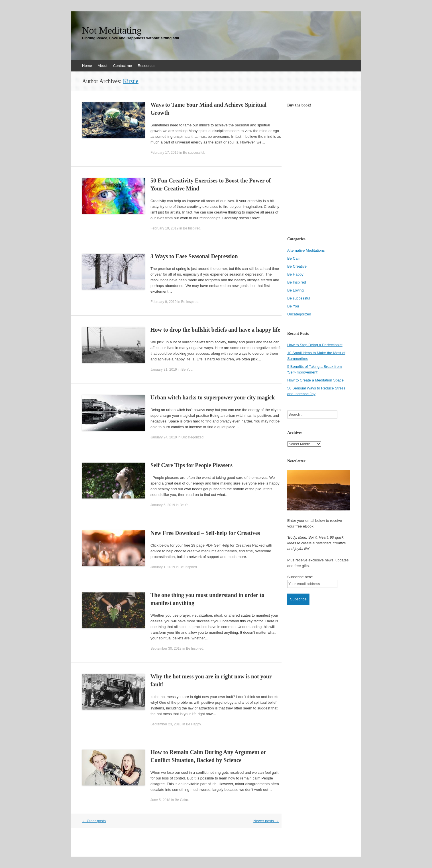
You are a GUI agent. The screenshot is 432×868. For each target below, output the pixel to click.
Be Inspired (192, 228)
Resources (146, 66)
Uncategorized (192, 437)
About (103, 66)
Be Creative (297, 266)
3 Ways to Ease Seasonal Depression (194, 256)
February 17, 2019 (164, 153)
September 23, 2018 (166, 724)
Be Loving (296, 290)
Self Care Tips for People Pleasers (191, 465)
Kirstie (131, 81)
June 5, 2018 (160, 800)
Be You (187, 370)
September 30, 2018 (166, 649)
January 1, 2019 (163, 567)
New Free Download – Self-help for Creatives (205, 533)
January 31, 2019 (164, 370)
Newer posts (266, 821)
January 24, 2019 (164, 437)
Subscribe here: (300, 577)
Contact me (123, 66)
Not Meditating (112, 30)
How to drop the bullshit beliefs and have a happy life (215, 330)
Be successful (193, 153)
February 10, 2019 (164, 228)
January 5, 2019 (163, 505)
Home (87, 66)
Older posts (94, 821)
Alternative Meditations (306, 250)
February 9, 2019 (163, 302)
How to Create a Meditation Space (315, 380)
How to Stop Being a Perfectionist (315, 345)
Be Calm (181, 800)
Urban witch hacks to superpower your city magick (213, 397)
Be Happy (193, 724)
